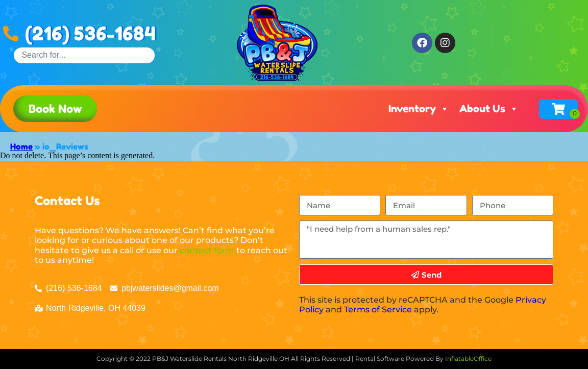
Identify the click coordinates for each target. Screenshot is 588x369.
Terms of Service (378, 310)
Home (21, 146)
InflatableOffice (468, 359)
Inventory (419, 109)
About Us (489, 109)
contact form (207, 250)
